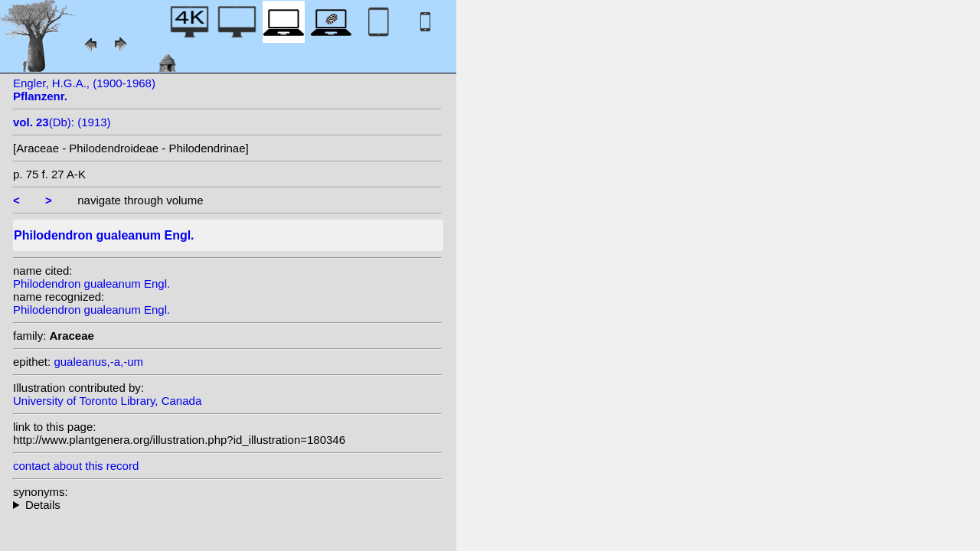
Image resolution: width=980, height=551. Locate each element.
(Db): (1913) (62, 122)
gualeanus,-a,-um (98, 362)
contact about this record (76, 466)
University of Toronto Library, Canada (107, 401)
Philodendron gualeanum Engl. (91, 284)
